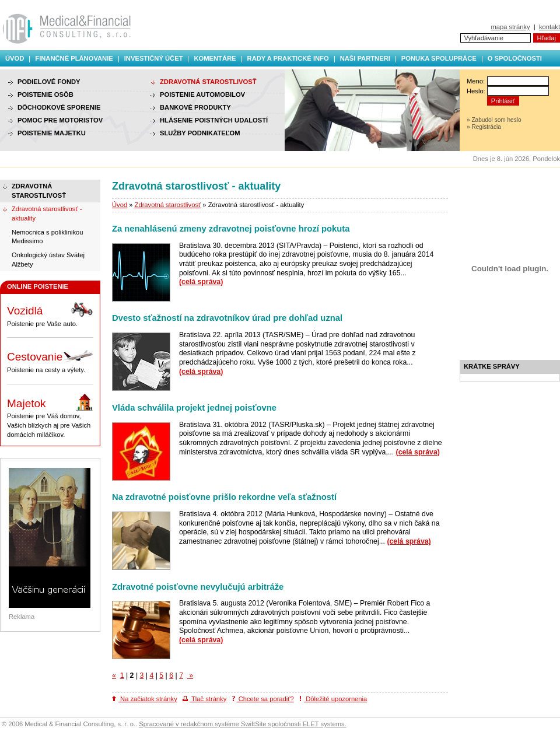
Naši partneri (365, 58)
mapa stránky (510, 27)
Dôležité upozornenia (333, 699)
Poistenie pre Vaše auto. (50, 314)
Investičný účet (154, 58)
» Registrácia (484, 127)
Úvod (15, 58)
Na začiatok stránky (145, 699)
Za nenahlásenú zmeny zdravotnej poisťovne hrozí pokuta (231, 229)
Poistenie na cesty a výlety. (50, 360)
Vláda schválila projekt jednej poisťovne (194, 408)
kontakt (549, 27)
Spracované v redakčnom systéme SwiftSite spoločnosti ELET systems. (242, 724)
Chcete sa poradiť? (263, 699)
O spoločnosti (515, 58)
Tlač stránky (204, 699)
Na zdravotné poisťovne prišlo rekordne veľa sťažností (224, 497)
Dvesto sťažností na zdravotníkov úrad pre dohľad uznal (227, 318)
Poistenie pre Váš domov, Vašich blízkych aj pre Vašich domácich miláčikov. (50, 416)
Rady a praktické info (288, 58)
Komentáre (215, 58)
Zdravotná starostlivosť (168, 205)
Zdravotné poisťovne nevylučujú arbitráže (198, 587)
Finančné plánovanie (74, 58)
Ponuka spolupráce (439, 58)
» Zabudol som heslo (494, 120)
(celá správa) (201, 282)
